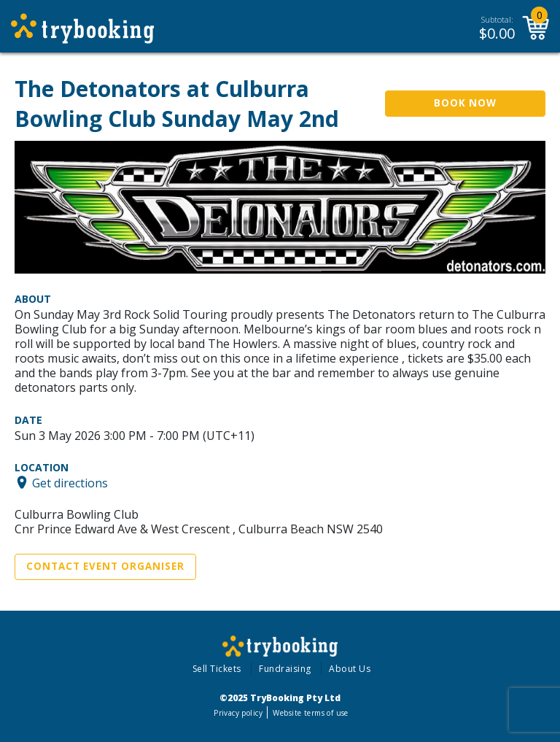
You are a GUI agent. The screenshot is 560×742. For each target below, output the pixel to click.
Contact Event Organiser (105, 566)
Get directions (70, 482)
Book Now (465, 103)
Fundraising (285, 669)
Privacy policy (238, 713)
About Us (350, 669)
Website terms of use (310, 713)
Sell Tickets (217, 669)
